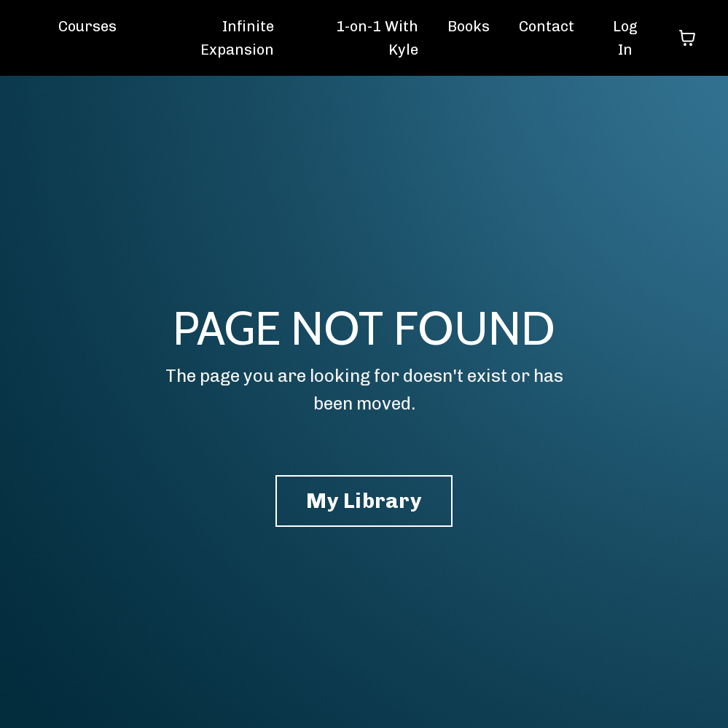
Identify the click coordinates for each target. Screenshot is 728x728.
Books (469, 26)
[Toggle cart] (687, 38)
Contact (547, 26)
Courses (87, 26)
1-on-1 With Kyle (377, 38)
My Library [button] (364, 501)
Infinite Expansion (237, 38)
